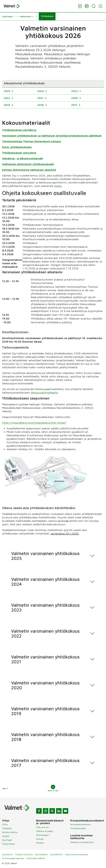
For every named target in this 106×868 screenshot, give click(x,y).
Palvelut (40, 843)
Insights (6, 836)
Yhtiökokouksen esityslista (19, 153)
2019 (7, 105)
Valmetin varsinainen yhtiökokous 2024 (45, 582)
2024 (41, 91)
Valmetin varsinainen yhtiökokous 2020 (45, 685)
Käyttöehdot (41, 854)
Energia (40, 839)
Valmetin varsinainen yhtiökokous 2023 (45, 607)
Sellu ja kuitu (43, 827)
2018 (41, 105)
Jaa (5, 788)
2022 (7, 98)
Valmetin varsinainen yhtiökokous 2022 (45, 633)
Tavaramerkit (56, 854)
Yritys (5, 824)
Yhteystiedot (8, 844)
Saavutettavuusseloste (77, 854)
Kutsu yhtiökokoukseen (17, 147)
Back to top (53, 788)
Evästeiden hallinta (36, 858)
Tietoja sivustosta (24, 854)
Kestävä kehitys (10, 832)
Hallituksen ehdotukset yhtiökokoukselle (28, 164)
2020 (75, 98)
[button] (8, 16)
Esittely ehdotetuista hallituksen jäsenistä (29, 170)
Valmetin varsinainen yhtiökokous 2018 (45, 737)
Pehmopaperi (43, 835)
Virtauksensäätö (78, 828)
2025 (7, 91)
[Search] (94, 6)
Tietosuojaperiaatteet (13, 858)
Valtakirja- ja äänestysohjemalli (22, 158)
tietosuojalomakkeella (44, 392)
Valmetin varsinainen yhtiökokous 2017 (45, 763)
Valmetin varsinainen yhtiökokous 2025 (45, 556)
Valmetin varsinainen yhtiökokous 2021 (45, 659)
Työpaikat (7, 828)
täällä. (58, 186)
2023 (75, 91)
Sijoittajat (7, 840)
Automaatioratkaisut (80, 824)
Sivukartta (7, 854)
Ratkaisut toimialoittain (82, 842)
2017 (75, 105)
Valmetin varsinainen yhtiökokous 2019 (45, 711)
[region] (53, 94)
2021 (41, 98)
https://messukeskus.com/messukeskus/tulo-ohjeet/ (34, 423)
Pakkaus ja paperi (45, 831)
